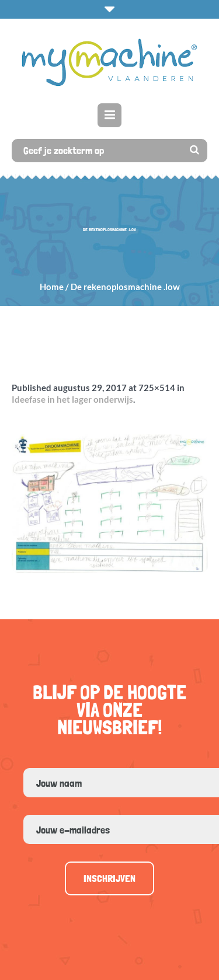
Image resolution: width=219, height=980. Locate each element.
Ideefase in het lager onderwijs (72, 399)
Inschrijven (109, 878)
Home (52, 287)
